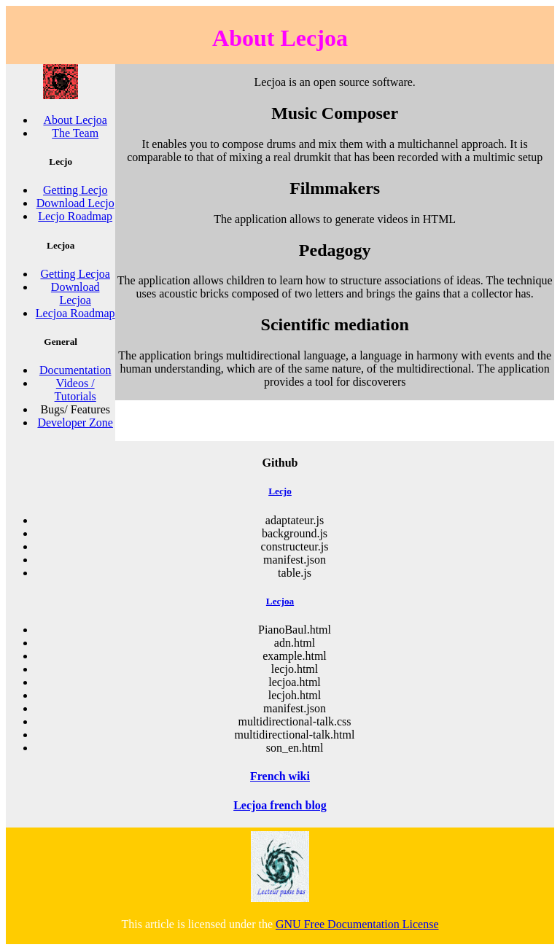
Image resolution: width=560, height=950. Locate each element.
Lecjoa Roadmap (75, 313)
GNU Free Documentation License (357, 924)
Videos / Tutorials (75, 390)
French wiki (280, 776)
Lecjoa (280, 601)
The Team (75, 133)
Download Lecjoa (75, 293)
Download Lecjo (75, 203)
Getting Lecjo (75, 190)
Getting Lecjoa (75, 274)
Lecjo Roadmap (75, 216)
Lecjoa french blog (280, 805)
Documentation (75, 370)
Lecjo (280, 491)
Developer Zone (75, 423)
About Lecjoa (75, 120)
